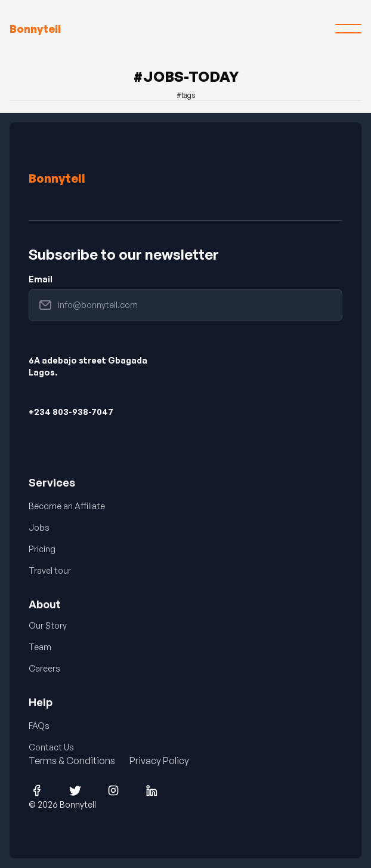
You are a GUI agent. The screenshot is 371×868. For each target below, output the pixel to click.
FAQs (39, 726)
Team (40, 647)
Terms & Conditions (72, 761)
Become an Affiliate (67, 506)
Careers (44, 668)
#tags (186, 95)
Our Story (48, 625)
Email (41, 279)
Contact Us (51, 747)
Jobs (39, 527)
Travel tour (50, 570)
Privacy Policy (159, 761)
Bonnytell (57, 178)
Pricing (42, 549)
